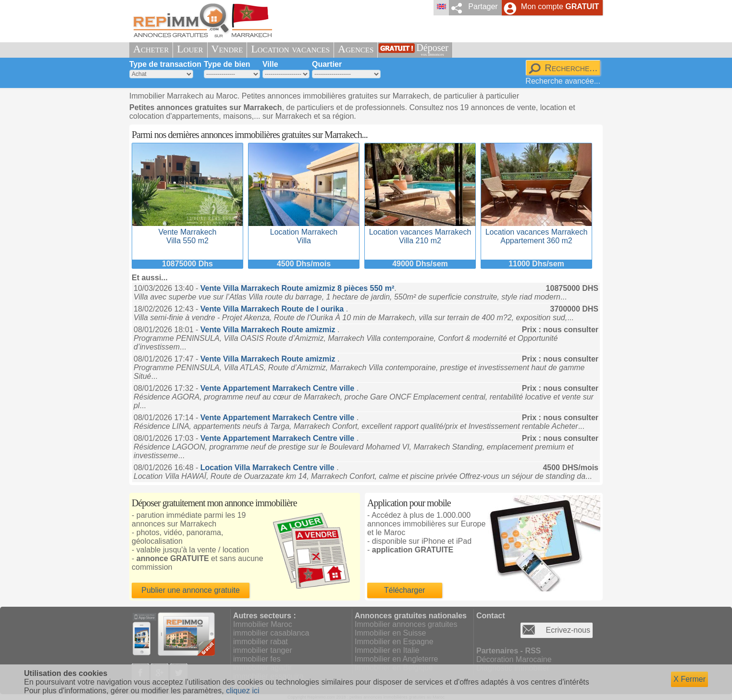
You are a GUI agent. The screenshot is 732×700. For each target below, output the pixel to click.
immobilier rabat (261, 642)
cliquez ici (242, 691)
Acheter (151, 49)
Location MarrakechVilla (304, 232)
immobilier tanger (263, 650)
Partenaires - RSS (509, 651)
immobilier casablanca (271, 633)
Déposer (432, 50)
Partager (483, 6)
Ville (270, 64)
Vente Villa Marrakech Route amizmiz (269, 330)
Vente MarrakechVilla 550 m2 (187, 232)
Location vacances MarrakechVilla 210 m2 (420, 232)
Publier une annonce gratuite (191, 590)
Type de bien (227, 64)
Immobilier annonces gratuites (406, 624)
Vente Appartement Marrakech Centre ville (279, 388)
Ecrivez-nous (568, 630)
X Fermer (689, 679)
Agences (356, 49)
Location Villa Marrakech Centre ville (268, 468)
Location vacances (290, 49)
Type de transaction (165, 64)
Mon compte (560, 6)
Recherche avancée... (563, 81)
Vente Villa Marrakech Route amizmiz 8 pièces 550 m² (297, 288)
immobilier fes (257, 659)
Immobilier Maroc (263, 624)
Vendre (227, 49)
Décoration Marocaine (514, 659)
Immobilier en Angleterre (396, 659)
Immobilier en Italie (387, 650)
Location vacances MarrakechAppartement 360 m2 (536, 232)
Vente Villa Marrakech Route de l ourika (273, 309)
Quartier (327, 64)
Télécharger (404, 590)
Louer (190, 49)
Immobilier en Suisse (391, 633)
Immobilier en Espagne (394, 642)
